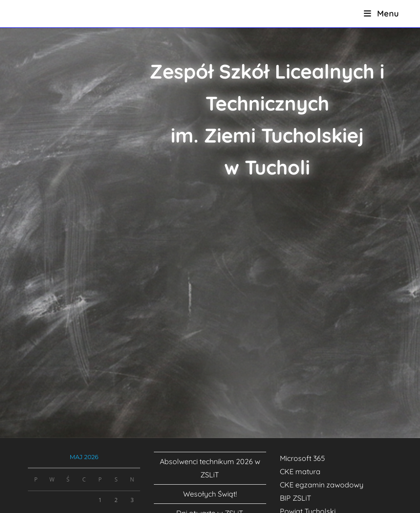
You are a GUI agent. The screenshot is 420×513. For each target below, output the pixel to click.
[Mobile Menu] (381, 13)
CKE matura (300, 471)
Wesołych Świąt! (210, 494)
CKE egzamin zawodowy (322, 485)
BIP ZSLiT (296, 498)
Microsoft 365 (302, 458)
